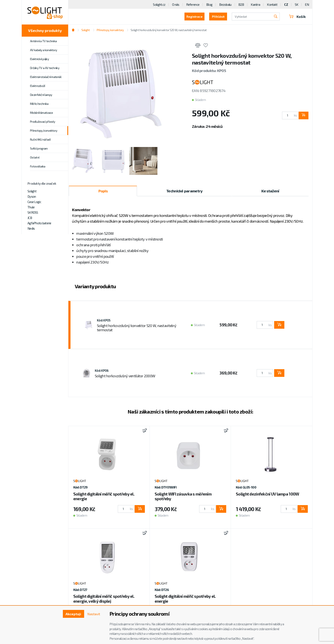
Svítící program (39, 148)
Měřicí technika (39, 104)
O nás (176, 4)
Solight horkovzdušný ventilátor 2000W (125, 376)
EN (307, 4)
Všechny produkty (45, 30)
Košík (297, 17)
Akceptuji (73, 614)
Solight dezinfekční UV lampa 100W (267, 494)
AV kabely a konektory (43, 50)
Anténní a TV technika (43, 41)
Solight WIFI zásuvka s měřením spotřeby (183, 496)
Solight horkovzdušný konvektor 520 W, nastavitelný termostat (169, 30)
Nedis (31, 228)
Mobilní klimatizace (42, 113)
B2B (241, 4)
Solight (32, 191)
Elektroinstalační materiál (46, 77)
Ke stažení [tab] (270, 191)
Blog (209, 4)
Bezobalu (225, 4)
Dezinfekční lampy (41, 95)
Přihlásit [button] (218, 17)
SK (297, 4)
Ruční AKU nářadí (40, 139)
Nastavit (94, 614)
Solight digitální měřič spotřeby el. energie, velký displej (104, 599)
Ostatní (35, 157)
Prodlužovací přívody (42, 122)
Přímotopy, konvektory (44, 130)
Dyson (32, 196)
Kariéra (255, 4)
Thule (31, 207)
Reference (193, 4)
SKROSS (33, 212)
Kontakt (272, 4)
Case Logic (34, 202)
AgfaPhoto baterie (39, 223)
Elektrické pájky (39, 59)
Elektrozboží (38, 86)
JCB (30, 218)
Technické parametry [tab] (184, 191)
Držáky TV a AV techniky (45, 68)
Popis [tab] (103, 191)
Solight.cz (159, 4)
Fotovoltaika (38, 166)
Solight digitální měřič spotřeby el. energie (104, 496)
